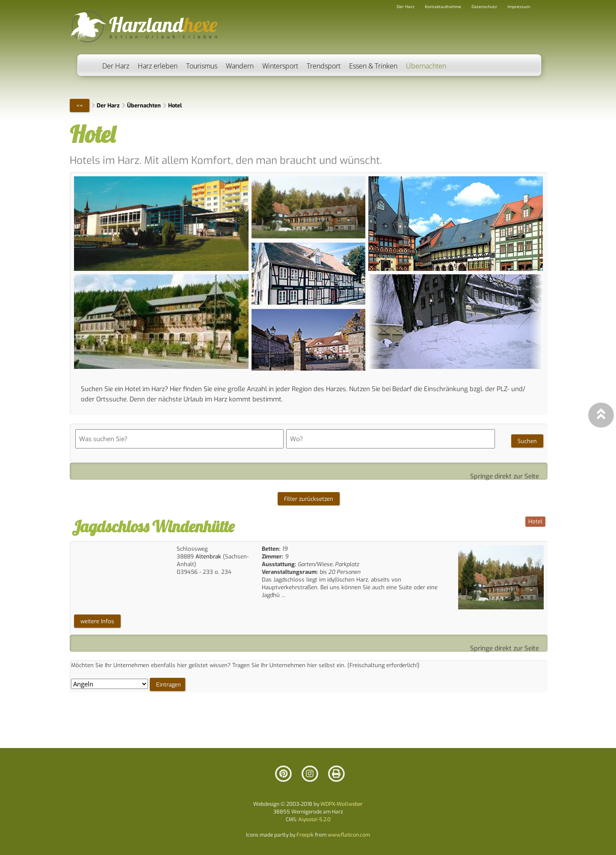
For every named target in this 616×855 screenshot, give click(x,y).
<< (80, 105)
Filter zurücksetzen (309, 499)
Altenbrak (208, 557)
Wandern (240, 66)
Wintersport (280, 66)
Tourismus (202, 66)
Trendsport (324, 66)
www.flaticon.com (349, 835)
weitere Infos (97, 621)
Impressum (519, 6)
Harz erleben (158, 66)
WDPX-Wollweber (342, 804)
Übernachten (426, 66)
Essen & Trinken (373, 66)
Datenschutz (484, 6)
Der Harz (116, 66)
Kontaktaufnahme (443, 6)
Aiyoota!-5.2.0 (314, 819)
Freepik (305, 835)
